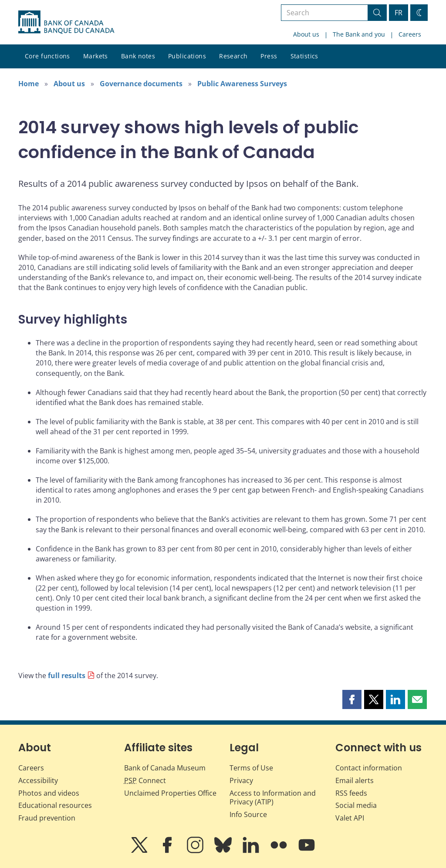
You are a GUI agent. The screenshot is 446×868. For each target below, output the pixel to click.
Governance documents (141, 84)
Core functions (47, 56)
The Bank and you (359, 34)
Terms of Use (251, 768)
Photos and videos (49, 793)
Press (269, 56)
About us (306, 34)
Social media (356, 805)
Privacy (241, 780)
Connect (145, 780)
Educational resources (55, 805)
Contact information (369, 768)
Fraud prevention (47, 818)
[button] (352, 699)
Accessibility (38, 780)
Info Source (248, 814)
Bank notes (138, 56)
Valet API (350, 818)
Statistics (304, 56)
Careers (410, 34)
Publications (187, 56)
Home (29, 84)
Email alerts (355, 780)
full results (67, 675)
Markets (96, 56)
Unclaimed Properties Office (170, 793)
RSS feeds (351, 793)
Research (233, 56)
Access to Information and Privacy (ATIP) (273, 798)
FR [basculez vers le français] (399, 13)
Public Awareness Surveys (242, 84)
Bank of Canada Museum (165, 768)
